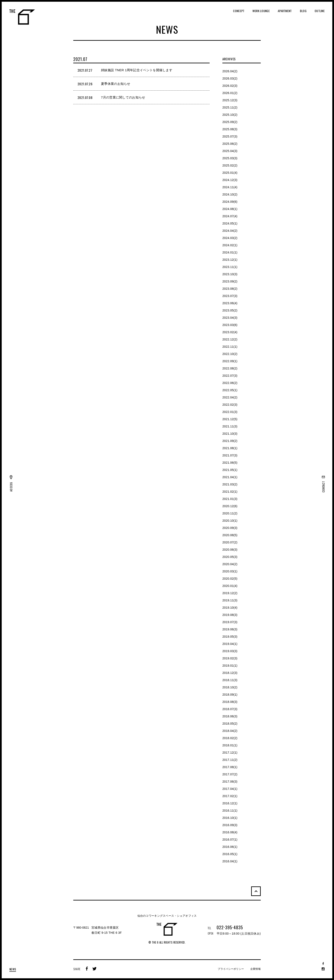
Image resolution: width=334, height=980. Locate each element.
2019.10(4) (230, 608)
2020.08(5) (230, 535)
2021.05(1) (230, 470)
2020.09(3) (230, 528)
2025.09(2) (230, 122)
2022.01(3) (230, 412)
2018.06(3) (230, 716)
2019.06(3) (230, 629)
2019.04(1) (230, 644)
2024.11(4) (230, 187)
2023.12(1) (230, 260)
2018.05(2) (230, 724)
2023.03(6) (230, 325)
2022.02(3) (230, 405)
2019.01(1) (230, 666)
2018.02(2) (230, 738)
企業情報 (256, 969)
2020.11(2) (230, 513)
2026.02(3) (230, 86)
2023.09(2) (230, 281)
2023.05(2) (230, 310)
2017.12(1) (230, 753)
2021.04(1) (230, 477)
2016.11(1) (230, 811)
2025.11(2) (230, 107)
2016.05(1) (230, 854)
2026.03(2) (230, 78)
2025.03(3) (230, 158)
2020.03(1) (230, 571)
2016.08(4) (230, 832)
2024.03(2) (230, 238)
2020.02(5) (230, 579)
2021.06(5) (230, 463)
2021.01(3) (230, 499)
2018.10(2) (230, 687)
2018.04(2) (230, 731)
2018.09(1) (230, 695)
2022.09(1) (230, 361)
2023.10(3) (230, 274)
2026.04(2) (230, 71)
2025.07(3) (230, 136)
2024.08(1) (230, 209)
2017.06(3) (230, 782)
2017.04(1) (230, 789)
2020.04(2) (230, 564)
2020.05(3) (230, 557)
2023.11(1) (230, 267)
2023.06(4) (230, 303)
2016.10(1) (230, 818)
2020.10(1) (230, 521)
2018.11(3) (230, 680)
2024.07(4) (230, 216)
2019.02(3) (230, 658)
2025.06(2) (230, 144)
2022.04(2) (230, 397)
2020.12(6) (230, 506)
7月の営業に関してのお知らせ (123, 97)
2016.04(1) (230, 861)
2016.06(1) (230, 847)
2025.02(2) (230, 165)
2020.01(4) (230, 586)
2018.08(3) (230, 702)
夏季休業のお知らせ (116, 84)
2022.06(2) (230, 383)
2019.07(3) (230, 622)
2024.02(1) (230, 245)
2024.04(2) (230, 231)
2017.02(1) (230, 796)
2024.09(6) (230, 202)
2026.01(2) (230, 93)
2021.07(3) (230, 455)
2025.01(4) (230, 173)
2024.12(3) (230, 180)
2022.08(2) (230, 368)
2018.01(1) (230, 745)
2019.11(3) (230, 600)
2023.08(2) (230, 289)
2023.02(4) (230, 332)
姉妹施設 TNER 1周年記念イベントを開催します (137, 70)
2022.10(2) (230, 354)
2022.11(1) (230, 347)
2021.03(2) (230, 484)
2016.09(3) (230, 825)
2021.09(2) (230, 441)
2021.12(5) (230, 419)
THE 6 (22, 17)
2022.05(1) (230, 390)
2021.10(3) (230, 434)
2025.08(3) (230, 129)
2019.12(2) (230, 593)
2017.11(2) (230, 760)
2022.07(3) (230, 376)
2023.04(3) (230, 318)
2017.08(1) (230, 767)
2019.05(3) (230, 637)
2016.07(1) (230, 840)
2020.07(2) (230, 542)
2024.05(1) (230, 223)
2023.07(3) (230, 296)
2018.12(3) (230, 673)
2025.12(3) (230, 100)
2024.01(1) (230, 252)
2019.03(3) (230, 651)
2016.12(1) (230, 803)
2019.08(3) (230, 615)
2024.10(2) (230, 194)
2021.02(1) (230, 492)
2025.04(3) (230, 151)
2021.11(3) (230, 426)
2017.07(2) (230, 774)
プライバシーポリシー (231, 969)
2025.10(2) (230, 115)
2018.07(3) (230, 709)
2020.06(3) (230, 550)
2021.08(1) (230, 448)
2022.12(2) (230, 339)
